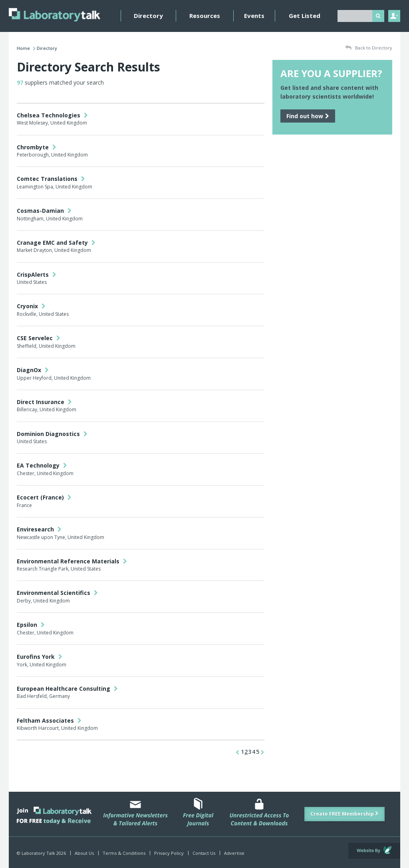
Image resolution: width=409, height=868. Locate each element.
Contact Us (204, 853)
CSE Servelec (39, 338)
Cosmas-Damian (44, 211)
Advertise (234, 853)
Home (23, 48)
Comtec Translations (51, 179)
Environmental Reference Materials (72, 561)
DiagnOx (33, 370)
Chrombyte (37, 147)
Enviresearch (39, 529)
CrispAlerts (37, 274)
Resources (205, 16)
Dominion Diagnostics (52, 434)
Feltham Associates (49, 720)
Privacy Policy (169, 853)
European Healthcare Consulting (67, 689)
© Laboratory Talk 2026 (41, 853)
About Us (84, 853)
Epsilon (31, 625)
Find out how (308, 116)
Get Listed (305, 16)
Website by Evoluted (374, 851)
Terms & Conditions (124, 853)
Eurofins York (40, 657)
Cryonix (31, 306)
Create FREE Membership (344, 814)
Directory (148, 16)
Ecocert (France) (44, 497)
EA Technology (42, 465)
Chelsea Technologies (52, 115)
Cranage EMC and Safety (56, 243)
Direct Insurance (44, 402)
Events (254, 16)
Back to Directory (369, 48)
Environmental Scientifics (57, 593)
